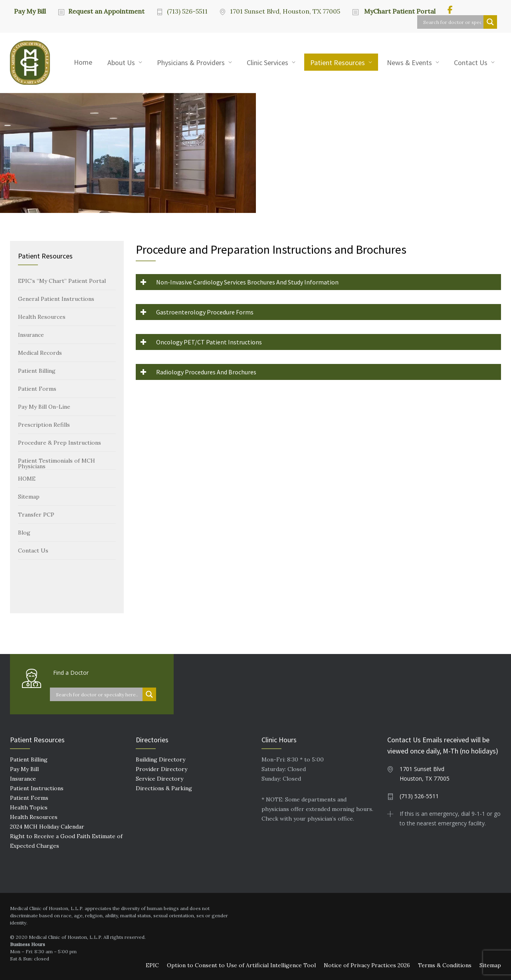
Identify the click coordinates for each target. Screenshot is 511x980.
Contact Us (471, 63)
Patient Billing (37, 371)
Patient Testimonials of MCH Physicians (56, 463)
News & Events (409, 63)
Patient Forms (37, 389)
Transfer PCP (36, 515)
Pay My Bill (30, 11)
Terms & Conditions (445, 965)
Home (83, 62)
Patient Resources (338, 63)
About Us (121, 63)
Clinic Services (267, 63)
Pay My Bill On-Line (44, 407)
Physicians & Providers (191, 63)
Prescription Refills (44, 425)
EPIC (152, 965)
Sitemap (29, 497)
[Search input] (452, 22)
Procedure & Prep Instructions (59, 443)
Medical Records (40, 353)
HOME (27, 479)
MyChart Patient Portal (399, 11)
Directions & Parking (164, 788)
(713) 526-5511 (187, 11)
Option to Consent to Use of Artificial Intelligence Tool (241, 965)
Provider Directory (161, 769)
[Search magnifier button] (490, 22)
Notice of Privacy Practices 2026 (367, 965)
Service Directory (159, 779)
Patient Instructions (37, 788)
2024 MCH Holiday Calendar (47, 827)
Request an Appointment (106, 11)
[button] (318, 282)
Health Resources (42, 317)
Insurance (31, 335)
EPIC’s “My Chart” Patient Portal (62, 281)
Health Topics (29, 807)
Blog (24, 533)
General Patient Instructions (56, 299)
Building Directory (160, 759)
